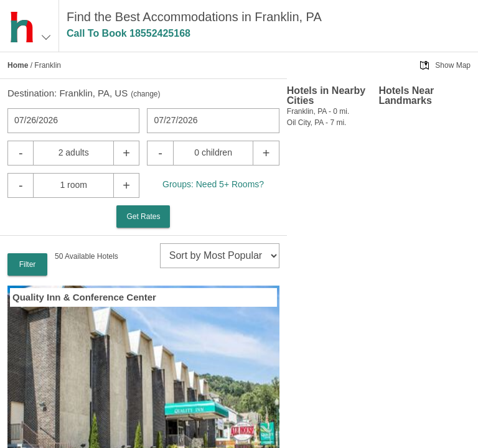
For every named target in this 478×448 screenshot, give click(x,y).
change (145, 94)
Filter (28, 264)
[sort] (220, 256)
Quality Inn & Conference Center (84, 297)
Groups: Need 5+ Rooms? (213, 184)
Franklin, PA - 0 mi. (318, 111)
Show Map (453, 65)
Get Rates (143, 217)
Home (18, 65)
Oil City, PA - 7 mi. (317, 123)
